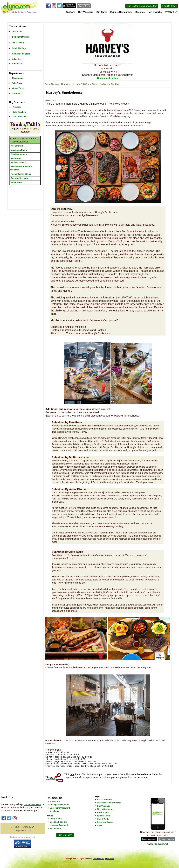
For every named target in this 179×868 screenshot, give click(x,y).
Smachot (16, 94)
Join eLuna (17, 31)
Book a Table (103, 813)
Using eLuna (56, 819)
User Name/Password (60, 808)
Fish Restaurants (19, 154)
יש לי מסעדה (171, 12)
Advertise (17, 59)
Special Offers (104, 816)
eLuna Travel (18, 88)
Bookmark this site (21, 37)
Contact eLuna (98, 859)
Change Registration (59, 805)
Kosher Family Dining (21, 174)
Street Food (16, 182)
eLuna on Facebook (59, 825)
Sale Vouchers (20, 112)
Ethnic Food (17, 159)
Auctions (70, 12)
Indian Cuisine (18, 163)
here (72, 774)
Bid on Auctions (105, 800)
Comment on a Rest (21, 54)
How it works (155, 12)
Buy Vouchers (86, 12)
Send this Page (19, 48)
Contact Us (17, 64)
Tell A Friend (18, 43)
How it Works (103, 819)
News (100, 826)
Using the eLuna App (158, 844)
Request (15, 129)
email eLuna (110, 859)
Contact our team (33, 804)
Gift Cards (102, 12)
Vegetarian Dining (19, 150)
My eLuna (54, 811)
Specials (140, 12)
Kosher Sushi (17, 146)
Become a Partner (105, 822)
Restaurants (18, 78)
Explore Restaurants (121, 12)
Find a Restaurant (105, 809)
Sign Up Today (169, 6)
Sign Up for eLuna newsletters (142, 6)
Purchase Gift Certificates (109, 803)
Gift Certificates (20, 116)
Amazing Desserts (19, 178)
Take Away (17, 83)
